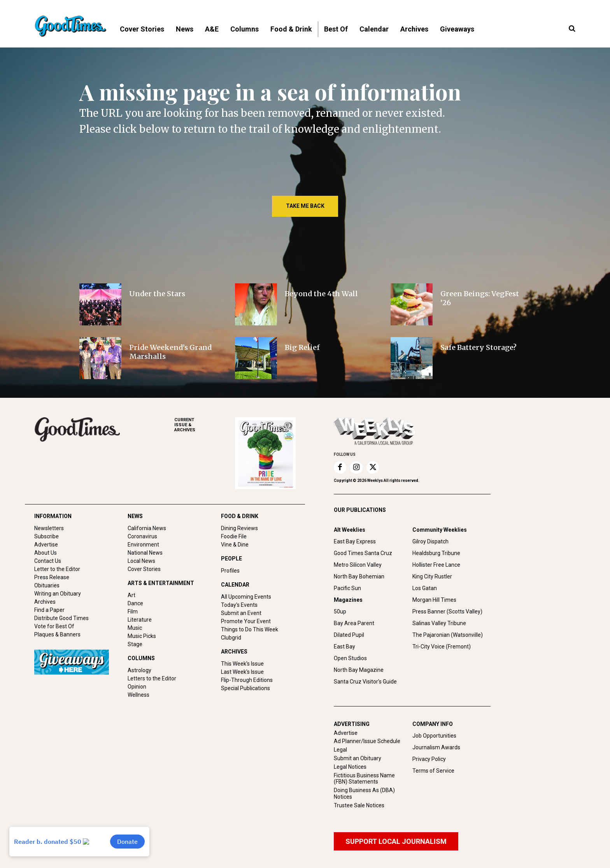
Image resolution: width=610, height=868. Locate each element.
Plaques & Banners (57, 634)
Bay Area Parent (354, 623)
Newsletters (49, 528)
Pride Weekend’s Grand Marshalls (170, 352)
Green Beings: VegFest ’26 (480, 298)
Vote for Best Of (54, 626)
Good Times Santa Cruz (363, 553)
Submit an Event (241, 613)
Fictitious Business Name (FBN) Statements (364, 779)
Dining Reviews (239, 528)
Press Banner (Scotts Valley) (447, 611)
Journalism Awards (436, 747)
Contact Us (48, 561)
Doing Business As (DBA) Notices (364, 793)
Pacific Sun (347, 588)
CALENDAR (235, 585)
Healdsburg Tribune (436, 553)
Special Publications (245, 688)
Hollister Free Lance (436, 565)
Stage (135, 644)
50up (340, 611)
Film (133, 611)
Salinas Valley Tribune (439, 623)
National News (145, 553)
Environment (143, 545)
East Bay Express (355, 541)
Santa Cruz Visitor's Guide (365, 682)
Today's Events (239, 605)
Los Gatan (425, 588)
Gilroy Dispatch (430, 541)
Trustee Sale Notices (359, 805)
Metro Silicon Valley (358, 565)
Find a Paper (49, 610)
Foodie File (234, 536)
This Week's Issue (242, 664)
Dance (135, 603)
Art (131, 595)
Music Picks (142, 636)
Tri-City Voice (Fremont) (442, 647)
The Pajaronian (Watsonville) (448, 635)
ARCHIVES (205, 425)
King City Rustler (432, 576)
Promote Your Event (246, 621)
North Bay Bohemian (359, 576)
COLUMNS (141, 658)
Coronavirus (142, 536)
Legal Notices (350, 767)
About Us (46, 553)
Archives (45, 602)
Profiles (230, 571)
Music (135, 628)
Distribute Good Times (61, 618)
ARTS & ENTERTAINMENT (161, 583)
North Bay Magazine (359, 670)
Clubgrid (231, 638)
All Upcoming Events (246, 597)
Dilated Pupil (349, 635)
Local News (141, 561)
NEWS (135, 516)
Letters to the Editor (152, 678)
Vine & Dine (235, 545)
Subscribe (46, 536)
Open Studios (350, 658)
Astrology (139, 670)
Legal (340, 750)
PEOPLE (231, 559)
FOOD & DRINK (240, 516)
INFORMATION (53, 516)
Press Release (52, 577)
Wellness (138, 695)
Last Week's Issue (242, 672)
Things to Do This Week (250, 629)
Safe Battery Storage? (479, 347)
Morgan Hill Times (434, 600)
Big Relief (302, 347)
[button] (572, 29)
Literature (140, 620)
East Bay (344, 647)
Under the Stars (157, 294)
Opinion (137, 687)
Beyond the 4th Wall (321, 294)
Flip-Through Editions (247, 680)
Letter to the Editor (57, 569)
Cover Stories (144, 569)
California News (147, 528)
